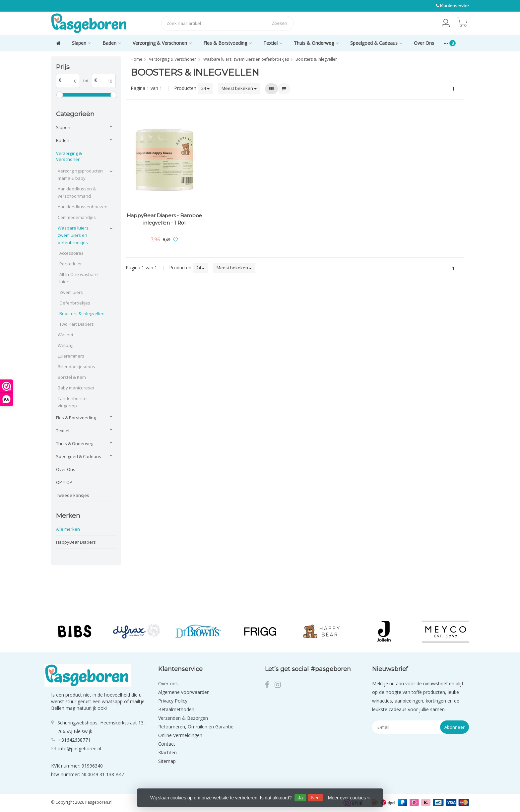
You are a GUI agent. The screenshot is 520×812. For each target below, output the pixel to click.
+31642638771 (74, 740)
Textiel (273, 43)
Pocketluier (71, 264)
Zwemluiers (71, 292)
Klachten (167, 752)
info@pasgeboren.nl (80, 748)
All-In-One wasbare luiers (79, 278)
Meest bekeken (239, 88)
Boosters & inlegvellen (82, 313)
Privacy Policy (173, 701)
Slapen (81, 43)
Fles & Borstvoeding (227, 43)
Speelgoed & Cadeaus (376, 43)
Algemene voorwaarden (184, 692)
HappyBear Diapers (76, 542)
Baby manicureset (76, 388)
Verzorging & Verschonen (162, 43)
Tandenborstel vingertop (73, 402)
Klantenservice (455, 6)
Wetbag (65, 345)
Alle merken (68, 529)
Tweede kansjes (73, 495)
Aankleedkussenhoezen (82, 207)
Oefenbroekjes (75, 303)
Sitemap (167, 761)
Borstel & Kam (72, 377)
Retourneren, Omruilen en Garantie (196, 727)
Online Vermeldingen (180, 735)
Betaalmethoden (176, 709)
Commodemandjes (77, 217)
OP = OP (64, 482)
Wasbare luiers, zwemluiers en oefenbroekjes (74, 235)
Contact (167, 744)
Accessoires (71, 253)
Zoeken (279, 23)
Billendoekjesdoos (76, 367)
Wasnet (65, 335)
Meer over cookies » (349, 798)
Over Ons (424, 43)
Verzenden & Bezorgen (183, 718)
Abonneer (455, 727)
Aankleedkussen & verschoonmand (77, 192)
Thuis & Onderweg (316, 43)
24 (205, 88)
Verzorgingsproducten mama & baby (80, 174)
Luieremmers (71, 356)
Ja (300, 798)
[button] (446, 23)
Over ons (168, 683)
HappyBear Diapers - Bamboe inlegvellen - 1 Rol (164, 219)
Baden (112, 43)
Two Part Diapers (77, 324)
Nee (315, 798)
